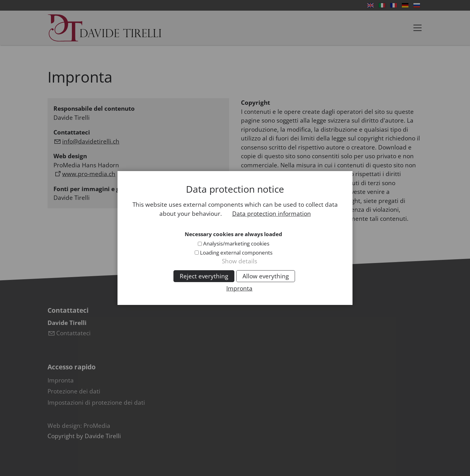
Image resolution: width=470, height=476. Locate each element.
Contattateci (73, 333)
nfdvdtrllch (91, 141)
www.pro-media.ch (89, 174)
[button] (417, 28)
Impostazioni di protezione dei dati (96, 403)
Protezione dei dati (74, 391)
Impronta (61, 380)
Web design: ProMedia (79, 426)
